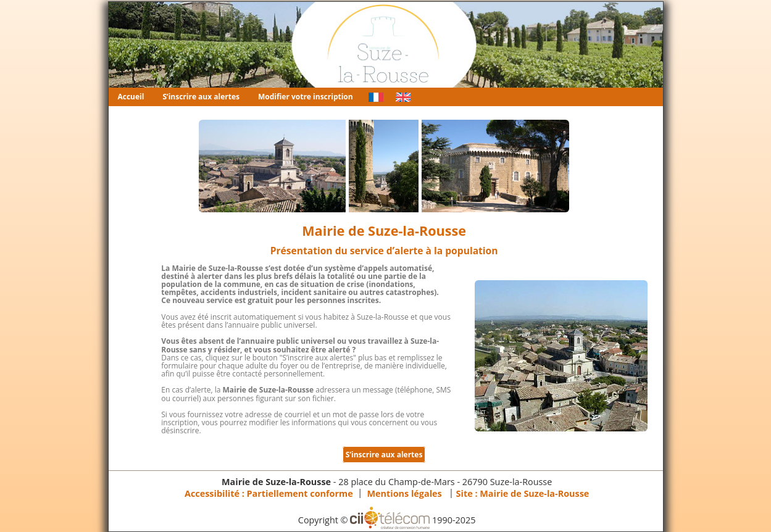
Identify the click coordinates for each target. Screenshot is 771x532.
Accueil (131, 97)
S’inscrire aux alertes (201, 97)
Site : (523, 493)
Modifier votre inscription (306, 97)
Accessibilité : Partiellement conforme (269, 493)
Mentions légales (405, 493)
